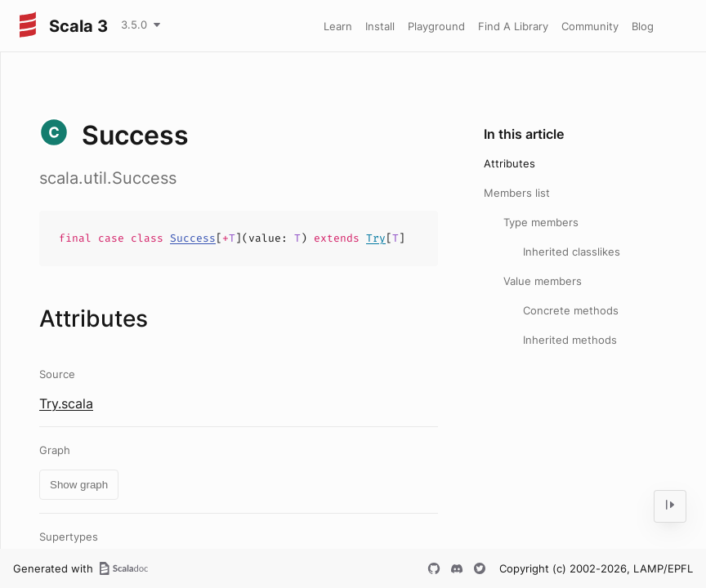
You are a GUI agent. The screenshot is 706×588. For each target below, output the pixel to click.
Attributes (509, 163)
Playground (436, 26)
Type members (541, 222)
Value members (543, 281)
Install (380, 26)
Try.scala (66, 403)
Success (193, 238)
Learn (338, 26)
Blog (643, 26)
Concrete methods (571, 310)
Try (376, 238)
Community (590, 26)
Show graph (79, 485)
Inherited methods (570, 340)
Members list (517, 193)
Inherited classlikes (572, 252)
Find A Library (513, 26)
